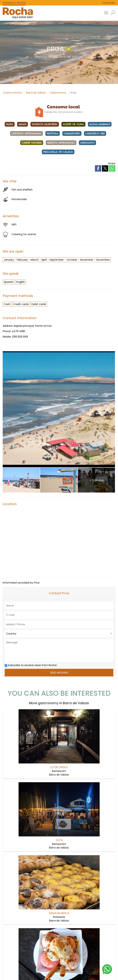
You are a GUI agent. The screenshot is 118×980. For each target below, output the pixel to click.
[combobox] (59, 634)
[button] (113, 13)
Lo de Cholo (59, 767)
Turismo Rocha (12, 93)
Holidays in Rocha (14, 3)
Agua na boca (59, 913)
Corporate (109, 3)
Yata (59, 840)
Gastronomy (58, 93)
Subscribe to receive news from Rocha (31, 665)
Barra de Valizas (36, 93)
